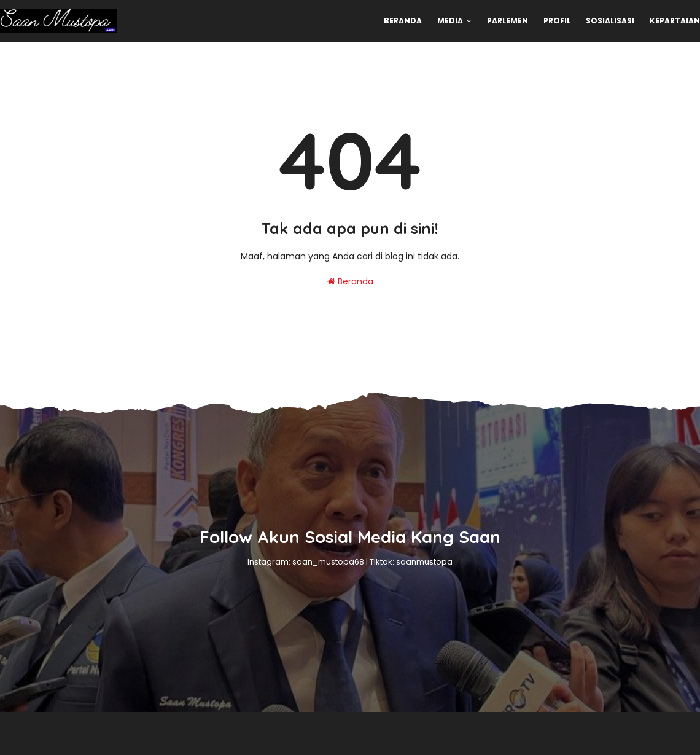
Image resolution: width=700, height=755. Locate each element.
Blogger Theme (345, 733)
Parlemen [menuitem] (507, 21)
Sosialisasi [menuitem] (610, 21)
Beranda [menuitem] (403, 21)
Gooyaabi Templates (358, 733)
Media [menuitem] (450, 21)
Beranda (350, 281)
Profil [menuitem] (557, 21)
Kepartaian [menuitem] (675, 21)
